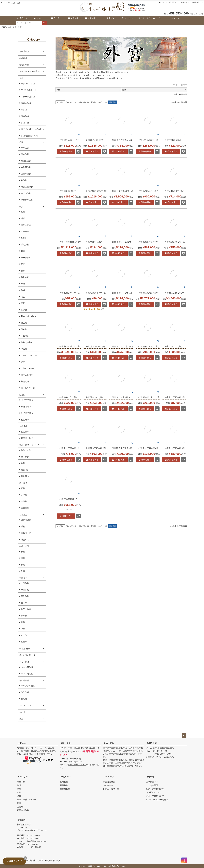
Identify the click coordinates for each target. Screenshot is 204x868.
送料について (126, 18)
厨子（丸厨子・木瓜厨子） (33, 129)
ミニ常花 (25, 336)
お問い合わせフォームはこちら (160, 757)
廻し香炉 (25, 277)
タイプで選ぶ (27, 400)
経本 (23, 362)
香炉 (23, 271)
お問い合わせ (198, 2)
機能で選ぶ (26, 407)
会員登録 (173, 2)
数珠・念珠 (26, 450)
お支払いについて (154, 792)
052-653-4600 (161, 751)
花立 (23, 264)
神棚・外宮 (12, 27)
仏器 (23, 290)
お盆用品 (23, 426)
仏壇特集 (90, 18)
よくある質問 (143, 18)
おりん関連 (26, 225)
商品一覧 (22, 18)
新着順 (93, 102)
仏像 (23, 212)
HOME (3, 27)
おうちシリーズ (28, 388)
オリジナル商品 (28, 686)
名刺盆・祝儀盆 (28, 368)
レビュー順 (103, 102)
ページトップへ (184, 735)
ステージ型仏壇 (28, 97)
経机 (23, 488)
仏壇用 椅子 (25, 649)
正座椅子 (25, 495)
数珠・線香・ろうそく (27, 800)
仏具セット (26, 238)
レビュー (158, 18)
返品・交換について (155, 796)
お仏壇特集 (24, 51)
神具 (23, 565)
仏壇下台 (25, 123)
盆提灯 (22, 395)
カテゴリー (23, 777)
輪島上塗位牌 (27, 187)
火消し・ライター (29, 355)
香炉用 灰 (25, 476)
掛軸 (23, 218)
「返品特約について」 (115, 766)
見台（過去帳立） (29, 316)
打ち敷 (24, 699)
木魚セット (26, 231)
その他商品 (24, 680)
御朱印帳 (25, 692)
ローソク (25, 457)
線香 (23, 463)
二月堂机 (25, 508)
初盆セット (26, 420)
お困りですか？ (14, 861)
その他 (24, 635)
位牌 (21, 142)
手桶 (23, 526)
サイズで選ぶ (27, 413)
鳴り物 (24, 616)
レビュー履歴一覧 (111, 789)
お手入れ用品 (27, 375)
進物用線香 (26, 520)
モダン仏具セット (29, 90)
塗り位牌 (25, 148)
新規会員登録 (109, 782)
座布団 (24, 349)
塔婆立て (25, 540)
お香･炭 (24, 470)
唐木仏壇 (25, 116)
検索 (44, 23)
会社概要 (22, 820)
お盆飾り (25, 432)
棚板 (23, 558)
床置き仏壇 (26, 103)
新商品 (24, 642)
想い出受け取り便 (27, 655)
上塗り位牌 (26, 174)
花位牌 (24, 180)
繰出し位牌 (26, 161)
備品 (23, 629)
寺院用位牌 (26, 167)
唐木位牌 (25, 154)
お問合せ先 (152, 743)
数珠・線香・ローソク (29, 445)
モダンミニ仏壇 (28, 83)
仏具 (21, 207)
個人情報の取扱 (53, 860)
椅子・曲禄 (26, 609)
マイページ (40, 18)
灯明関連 (25, 381)
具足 (23, 622)
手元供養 (25, 245)
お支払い (22, 743)
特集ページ (66, 777)
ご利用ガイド (185, 2)
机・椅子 (23, 483)
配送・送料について (77, 765)
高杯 (23, 303)
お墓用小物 (26, 533)
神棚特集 (73, 18)
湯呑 (23, 297)
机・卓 (24, 603)
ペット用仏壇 (27, 667)
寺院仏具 (23, 578)
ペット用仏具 (27, 674)
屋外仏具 (25, 596)
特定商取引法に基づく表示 (31, 860)
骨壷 (23, 251)
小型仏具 (25, 590)
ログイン (163, 2)
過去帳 (24, 323)
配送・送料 (66, 743)
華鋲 (23, 284)
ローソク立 (26, 258)
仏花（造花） (27, 342)
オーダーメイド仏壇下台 (30, 71)
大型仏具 (25, 583)
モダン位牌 (26, 193)
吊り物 (24, 329)
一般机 (24, 501)
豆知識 (55, 18)
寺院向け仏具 (23, 810)
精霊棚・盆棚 (27, 438)
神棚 (23, 552)
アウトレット (25, 706)
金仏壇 (24, 110)
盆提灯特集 (24, 65)
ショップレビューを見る (157, 800)
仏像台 (24, 310)
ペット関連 (24, 662)
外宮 (23, 571)
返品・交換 (109, 743)
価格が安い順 (71, 102)
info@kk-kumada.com (164, 748)
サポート (151, 777)
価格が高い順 (84, 102)
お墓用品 (23, 515)
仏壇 (21, 78)
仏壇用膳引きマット (30, 136)
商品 (21, 719)
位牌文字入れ (27, 200)
